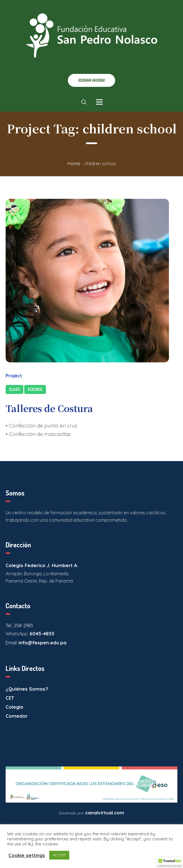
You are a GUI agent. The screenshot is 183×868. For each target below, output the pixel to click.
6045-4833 (42, 634)
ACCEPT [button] (59, 855)
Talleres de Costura (49, 408)
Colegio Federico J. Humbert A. (42, 565)
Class (14, 389)
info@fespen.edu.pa (43, 643)
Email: (12, 643)
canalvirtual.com (105, 813)
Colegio (14, 707)
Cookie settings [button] (27, 855)
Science (35, 389)
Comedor (17, 716)
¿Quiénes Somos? (27, 689)
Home (74, 164)
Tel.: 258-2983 (19, 625)
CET (10, 698)
